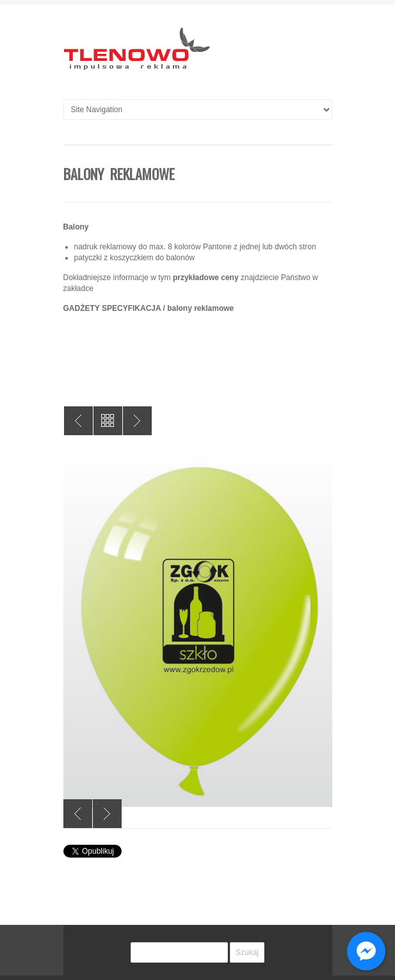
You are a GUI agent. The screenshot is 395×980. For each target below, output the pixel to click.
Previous (78, 814)
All (108, 421)
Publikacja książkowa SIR (137, 421)
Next (107, 814)
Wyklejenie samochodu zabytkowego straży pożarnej (78, 421)
